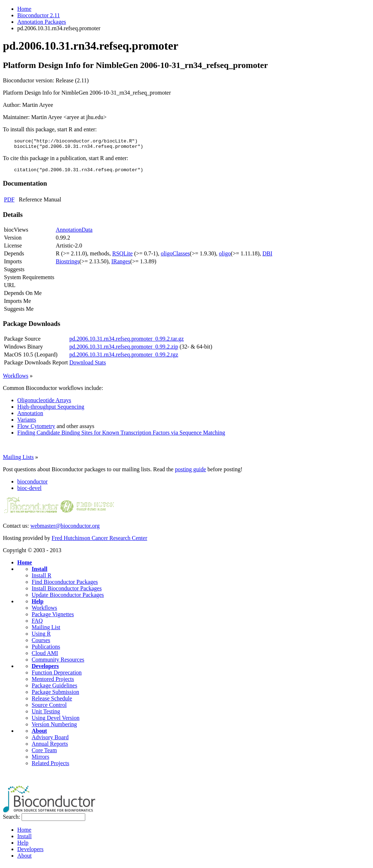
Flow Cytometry (36, 429)
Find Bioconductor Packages (65, 585)
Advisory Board (50, 740)
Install (40, 572)
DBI (268, 257)
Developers (45, 669)
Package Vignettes (53, 617)
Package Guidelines (54, 689)
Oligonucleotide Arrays (44, 403)
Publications (46, 650)
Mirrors (40, 760)
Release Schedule (52, 702)
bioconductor (32, 485)
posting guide (190, 472)
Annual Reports (50, 747)
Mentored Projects (53, 682)
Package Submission (55, 695)
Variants (27, 423)
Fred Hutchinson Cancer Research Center (100, 541)
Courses (41, 643)
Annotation (30, 416)
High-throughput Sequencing (51, 410)
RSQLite (122, 257)
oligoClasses (175, 257)
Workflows (16, 379)
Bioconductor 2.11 (39, 15)
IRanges (120, 265)
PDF (9, 203)
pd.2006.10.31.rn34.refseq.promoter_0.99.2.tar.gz (127, 342)
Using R (41, 637)
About (39, 734)
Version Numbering (54, 728)
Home (24, 9)
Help (38, 605)
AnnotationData (74, 233)
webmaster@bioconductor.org (65, 529)
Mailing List (46, 630)
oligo (225, 257)
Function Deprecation (57, 676)
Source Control (49, 708)
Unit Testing (46, 715)
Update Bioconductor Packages (68, 598)
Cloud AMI (45, 656)
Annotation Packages (42, 22)
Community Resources (58, 663)
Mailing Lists (18, 460)
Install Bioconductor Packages (67, 592)
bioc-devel (29, 491)
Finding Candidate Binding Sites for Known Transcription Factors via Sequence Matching (121, 436)
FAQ (37, 624)
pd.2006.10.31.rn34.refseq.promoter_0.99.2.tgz (124, 358)
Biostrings (68, 265)
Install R (42, 579)
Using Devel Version (56, 721)
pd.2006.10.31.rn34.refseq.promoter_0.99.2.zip (124, 350)
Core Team (44, 753)
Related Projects (50, 766)
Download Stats (88, 366)
